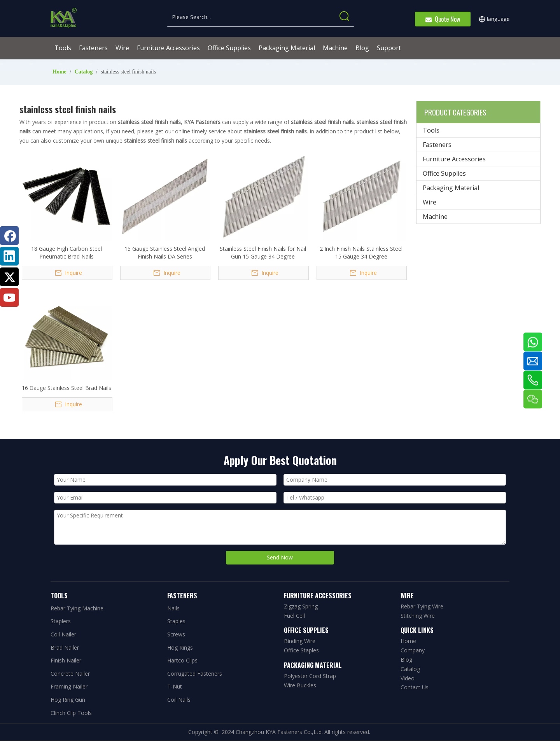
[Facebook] (9, 236)
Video (408, 678)
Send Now (280, 557)
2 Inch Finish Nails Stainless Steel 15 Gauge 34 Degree (361, 253)
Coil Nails (179, 700)
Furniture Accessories (454, 159)
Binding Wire (300, 641)
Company (413, 650)
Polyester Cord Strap (310, 676)
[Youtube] (9, 297)
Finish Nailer (66, 660)
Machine (435, 217)
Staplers (61, 621)
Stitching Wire (418, 616)
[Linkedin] (9, 256)
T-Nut (175, 686)
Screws (176, 634)
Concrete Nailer (70, 674)
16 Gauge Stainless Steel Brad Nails (66, 388)
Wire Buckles (300, 685)
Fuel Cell (294, 616)
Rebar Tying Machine (77, 608)
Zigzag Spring (301, 606)
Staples (176, 621)
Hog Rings (180, 648)
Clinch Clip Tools (71, 713)
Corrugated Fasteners (195, 674)
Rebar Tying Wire (422, 606)
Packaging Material (451, 188)
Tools (431, 130)
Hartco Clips (182, 660)
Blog (406, 660)
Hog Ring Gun (68, 700)
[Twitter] (9, 277)
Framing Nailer (69, 686)
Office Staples (301, 650)
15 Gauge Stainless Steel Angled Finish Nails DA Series (165, 253)
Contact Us (415, 687)
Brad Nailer (65, 648)
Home (408, 641)
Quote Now (443, 19)
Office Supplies (444, 173)
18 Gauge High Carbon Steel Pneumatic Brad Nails (66, 253)
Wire (430, 202)
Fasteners (437, 145)
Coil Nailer (63, 634)
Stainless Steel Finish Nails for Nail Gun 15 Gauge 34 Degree (263, 253)
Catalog (410, 669)
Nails (173, 608)
